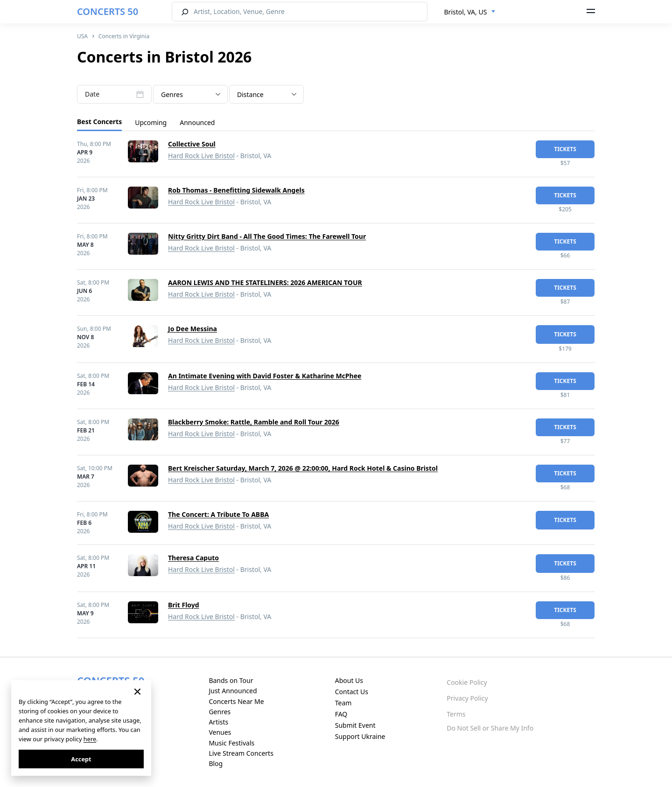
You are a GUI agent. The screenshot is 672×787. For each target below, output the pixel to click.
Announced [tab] (197, 122)
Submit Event (355, 725)
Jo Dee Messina (192, 329)
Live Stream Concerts (241, 753)
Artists (218, 722)
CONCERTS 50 (108, 11)
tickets (565, 149)
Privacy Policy (467, 698)
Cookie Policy (467, 682)
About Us (349, 680)
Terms (456, 714)
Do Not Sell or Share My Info (490, 728)
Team (343, 703)
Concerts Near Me (236, 701)
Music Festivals (231, 743)
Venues (220, 732)
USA (82, 36)
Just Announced (233, 691)
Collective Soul (192, 144)
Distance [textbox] (250, 94)
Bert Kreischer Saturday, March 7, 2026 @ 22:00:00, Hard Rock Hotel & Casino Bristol (303, 468)
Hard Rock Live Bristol (201, 156)
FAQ (341, 714)
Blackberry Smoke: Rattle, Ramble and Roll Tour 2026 (254, 422)
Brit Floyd (184, 605)
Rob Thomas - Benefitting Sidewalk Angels (236, 190)
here (90, 739)
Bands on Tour (231, 680)
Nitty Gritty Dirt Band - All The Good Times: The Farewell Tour (267, 236)
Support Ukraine (360, 736)
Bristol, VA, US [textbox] (466, 12)
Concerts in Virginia (124, 36)
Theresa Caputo (193, 558)
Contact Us (352, 692)
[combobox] (470, 12)
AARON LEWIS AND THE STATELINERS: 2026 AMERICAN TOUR (265, 282)
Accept (81, 759)
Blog (216, 763)
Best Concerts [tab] (99, 122)
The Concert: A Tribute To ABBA (218, 514)
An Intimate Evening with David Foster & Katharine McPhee (265, 376)
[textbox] (190, 95)
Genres (220, 712)
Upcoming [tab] (151, 122)
